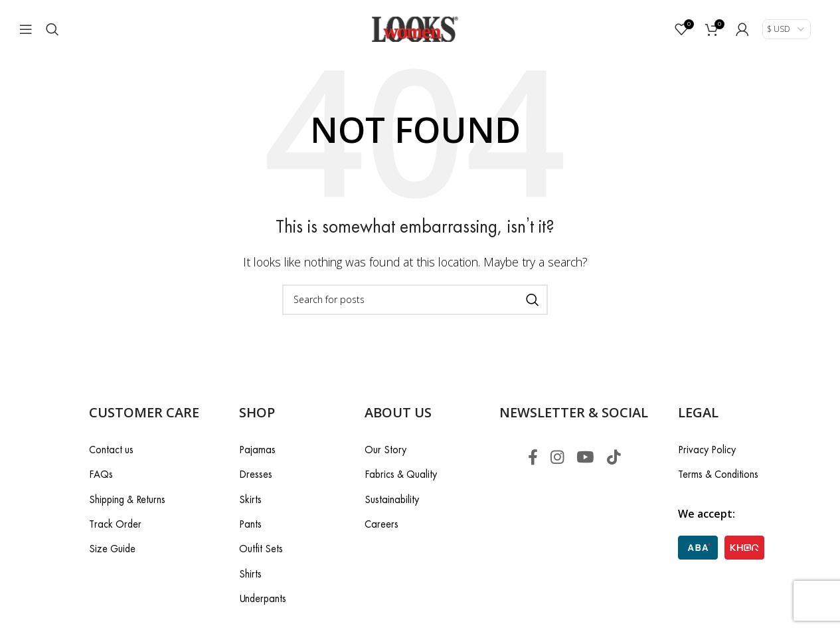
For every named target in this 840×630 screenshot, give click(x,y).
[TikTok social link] (615, 458)
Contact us (111, 450)
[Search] (52, 30)
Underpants (263, 599)
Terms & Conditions (718, 475)
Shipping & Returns (127, 499)
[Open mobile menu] (26, 30)
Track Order (115, 524)
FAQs (101, 475)
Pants (250, 524)
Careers (381, 524)
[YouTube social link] (585, 458)
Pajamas (257, 450)
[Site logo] (415, 29)
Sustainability (392, 499)
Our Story (385, 450)
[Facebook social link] (531, 458)
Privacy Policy (707, 450)
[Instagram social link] (556, 458)
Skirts (250, 499)
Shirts (250, 574)
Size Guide (112, 549)
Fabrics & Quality (401, 475)
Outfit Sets (261, 549)
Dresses (256, 475)
